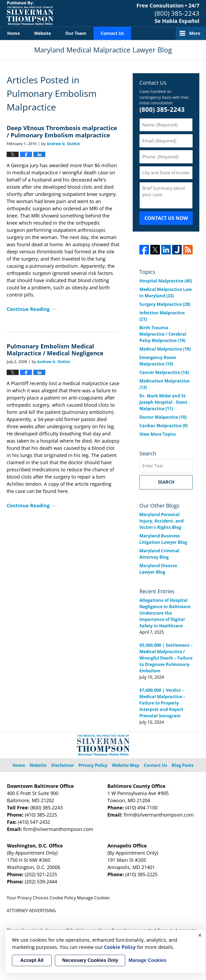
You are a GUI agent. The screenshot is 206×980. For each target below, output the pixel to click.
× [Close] (200, 935)
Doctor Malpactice (163, 417)
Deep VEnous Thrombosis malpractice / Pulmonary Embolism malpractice (62, 131)
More (195, 33)
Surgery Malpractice (165, 304)
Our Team (76, 33)
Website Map (126, 765)
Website (43, 33)
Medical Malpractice (165, 349)
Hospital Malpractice (166, 281)
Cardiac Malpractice (163, 426)
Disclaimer (62, 765)
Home (13, 33)
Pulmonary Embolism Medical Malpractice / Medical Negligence (55, 349)
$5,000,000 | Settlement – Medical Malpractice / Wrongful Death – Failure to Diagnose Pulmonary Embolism (166, 658)
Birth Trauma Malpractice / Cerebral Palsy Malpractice (163, 334)
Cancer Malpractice (164, 372)
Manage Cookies (93, 898)
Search (166, 482)
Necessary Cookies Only (90, 960)
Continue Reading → (31, 309)
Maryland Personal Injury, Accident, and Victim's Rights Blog (161, 521)
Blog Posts (183, 765)
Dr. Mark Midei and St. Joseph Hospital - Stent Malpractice (163, 402)
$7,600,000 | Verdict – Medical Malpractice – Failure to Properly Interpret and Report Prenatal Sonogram (162, 703)
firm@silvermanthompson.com (58, 829)
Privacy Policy (93, 765)
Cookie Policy (63, 898)
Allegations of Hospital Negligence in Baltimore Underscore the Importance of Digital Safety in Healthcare (165, 613)
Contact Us (112, 33)
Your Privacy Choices (28, 898)
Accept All (32, 960)
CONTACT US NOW (166, 218)
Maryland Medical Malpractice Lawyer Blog (30, 13)
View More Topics (158, 434)
